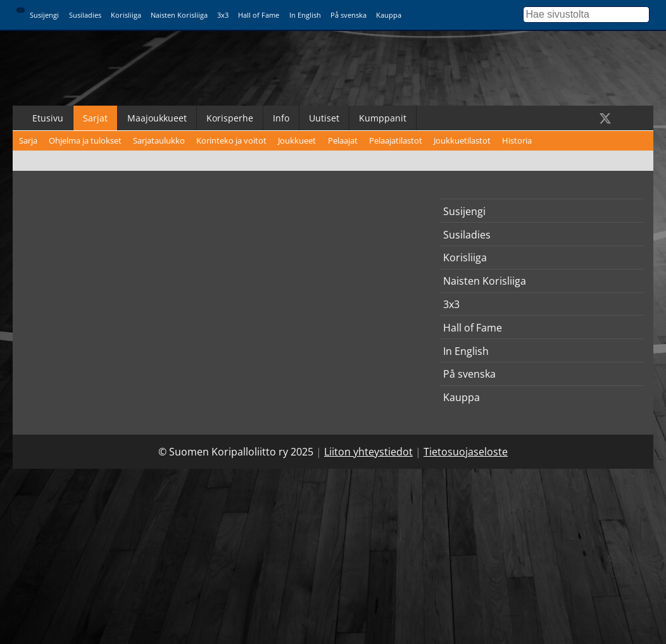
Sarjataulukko (159, 140)
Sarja (28, 140)
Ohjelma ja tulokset (85, 140)
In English (305, 15)
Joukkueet (297, 140)
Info (281, 118)
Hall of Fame (259, 15)
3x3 (223, 15)
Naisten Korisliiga (179, 15)
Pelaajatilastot (396, 140)
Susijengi (44, 15)
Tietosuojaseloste (466, 452)
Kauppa (389, 15)
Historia (517, 140)
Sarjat (95, 118)
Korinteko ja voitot (231, 140)
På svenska (349, 15)
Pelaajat (343, 140)
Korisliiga (126, 15)
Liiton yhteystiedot (368, 452)
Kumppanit (383, 118)
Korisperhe (230, 118)
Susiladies (85, 15)
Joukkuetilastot (462, 140)
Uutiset (324, 118)
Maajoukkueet (157, 118)
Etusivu (48, 118)
